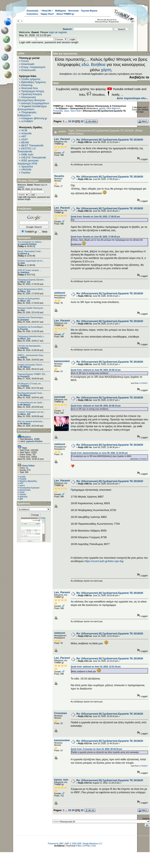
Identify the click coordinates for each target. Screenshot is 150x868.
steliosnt (60, 293)
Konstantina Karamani (29, 488)
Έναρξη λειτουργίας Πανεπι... (31, 365)
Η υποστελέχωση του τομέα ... (31, 403)
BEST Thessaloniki (32, 145)
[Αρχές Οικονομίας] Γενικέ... (30, 251)
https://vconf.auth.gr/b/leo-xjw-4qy (104, 561)
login (52, 32)
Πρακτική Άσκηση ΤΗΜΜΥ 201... (32, 374)
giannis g (25, 254)
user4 (22, 486)
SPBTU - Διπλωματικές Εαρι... (31, 355)
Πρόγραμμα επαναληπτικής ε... (31, 336)
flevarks (59, 176)
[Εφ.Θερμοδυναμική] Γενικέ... (31, 393)
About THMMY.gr (65, 14)
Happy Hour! (47, 14)
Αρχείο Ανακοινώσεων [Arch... (31, 289)
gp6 (21, 499)
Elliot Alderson (113, 108)
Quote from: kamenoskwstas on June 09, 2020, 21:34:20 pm (99, 453)
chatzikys (25, 272)
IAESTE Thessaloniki (34, 157)
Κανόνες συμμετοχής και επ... (31, 261)
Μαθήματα (60, 11)
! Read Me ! (47, 11)
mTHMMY (27, 121)
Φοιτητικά (73, 11)
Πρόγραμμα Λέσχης (33, 91)
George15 (25, 376)
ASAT (24, 139)
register (63, 32)
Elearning (27, 85)
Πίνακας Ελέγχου (28, 181)
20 (73, 121)
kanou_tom (61, 780)
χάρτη (106, 70)
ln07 (21, 483)
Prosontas (58, 111)
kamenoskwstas (64, 361)
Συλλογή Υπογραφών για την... (31, 412)
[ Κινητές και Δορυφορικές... (30, 346)
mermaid (60, 397)
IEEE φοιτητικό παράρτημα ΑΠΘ (28, 162)
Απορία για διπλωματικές (29, 299)
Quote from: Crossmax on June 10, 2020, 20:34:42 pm (96, 749)
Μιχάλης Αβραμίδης (28, 481)
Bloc (80, 846)
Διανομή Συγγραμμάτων (35, 103)
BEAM (25, 142)
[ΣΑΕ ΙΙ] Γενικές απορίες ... (29, 270)
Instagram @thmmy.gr (34, 118)
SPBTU (24, 358)
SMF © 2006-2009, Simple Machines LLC (84, 844)
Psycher (24, 329)
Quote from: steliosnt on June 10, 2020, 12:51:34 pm (96, 667)
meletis (23, 494)
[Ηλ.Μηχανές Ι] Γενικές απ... (30, 384)
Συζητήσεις (32, 14)
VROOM (26, 170)
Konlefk (23, 479)
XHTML (87, 846)
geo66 (102, 108)
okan (22, 263)
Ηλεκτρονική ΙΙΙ (78, 108)
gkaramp (23, 497)
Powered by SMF (56, 844)
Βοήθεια (98, 65)
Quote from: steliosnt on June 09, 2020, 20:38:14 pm (96, 370)
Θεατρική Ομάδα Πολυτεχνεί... (31, 308)
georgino (24, 320)
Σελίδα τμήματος (31, 79)
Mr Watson (25, 367)
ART (24, 136)
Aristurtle (26, 133)
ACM (24, 130)
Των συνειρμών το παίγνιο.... (30, 242)
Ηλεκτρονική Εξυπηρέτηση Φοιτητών (31, 99)
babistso (24, 348)
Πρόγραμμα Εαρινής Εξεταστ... (31, 280)
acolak (22, 477)
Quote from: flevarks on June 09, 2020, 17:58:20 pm (95, 217)
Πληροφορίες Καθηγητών (27, 114)
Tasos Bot (75, 111)
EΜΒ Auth (27, 154)
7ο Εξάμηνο (61, 108)
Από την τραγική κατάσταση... (31, 421)
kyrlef (22, 492)
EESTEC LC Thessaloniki (27, 150)
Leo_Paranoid (63, 139)
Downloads (33, 11)
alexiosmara (25, 490)
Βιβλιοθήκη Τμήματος (34, 82)
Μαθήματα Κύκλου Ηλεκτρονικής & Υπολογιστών (101, 106)
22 (82, 121)
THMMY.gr (58, 106)
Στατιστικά (24, 430)
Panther (26, 173)
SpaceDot (27, 167)
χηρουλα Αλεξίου (28, 244)
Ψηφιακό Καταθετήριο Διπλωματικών (32, 108)
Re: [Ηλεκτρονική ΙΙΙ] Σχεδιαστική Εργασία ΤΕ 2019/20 (110, 140)
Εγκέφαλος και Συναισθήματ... (31, 327)
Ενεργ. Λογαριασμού (33, 67)
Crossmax (61, 713)
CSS (94, 846)
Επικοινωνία (29, 70)
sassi (67, 111)
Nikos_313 (25, 282)
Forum (25, 61)
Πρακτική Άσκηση (32, 94)
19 (69, 121)
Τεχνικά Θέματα (89, 11)
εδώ (85, 65)
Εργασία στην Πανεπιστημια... (31, 318)
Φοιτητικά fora (30, 88)
